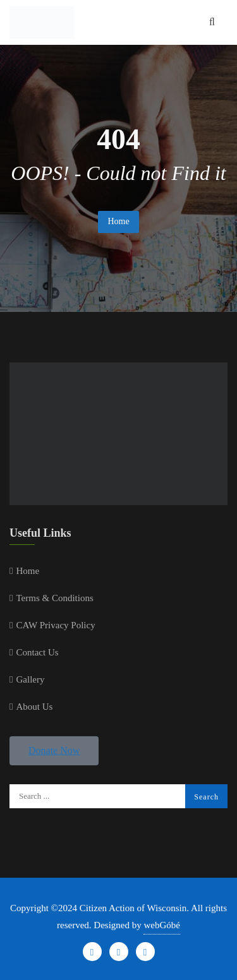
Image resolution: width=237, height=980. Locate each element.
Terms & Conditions (54, 598)
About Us (34, 707)
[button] (54, 751)
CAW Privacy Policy (55, 625)
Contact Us (37, 652)
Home (118, 221)
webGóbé (161, 925)
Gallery (30, 679)
